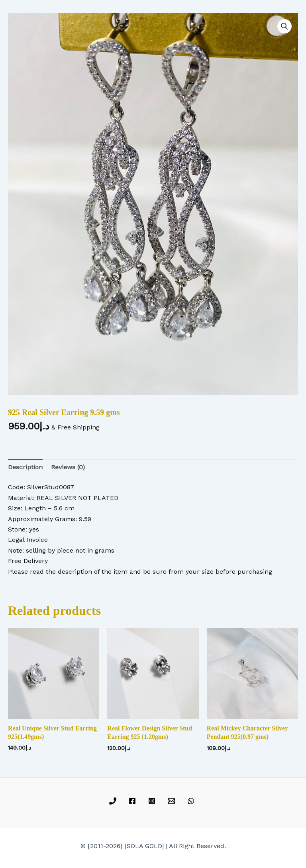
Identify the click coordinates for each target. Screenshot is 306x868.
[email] (172, 801)
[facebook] (134, 801)
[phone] (114, 801)
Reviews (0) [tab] (68, 467)
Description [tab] (25, 467)
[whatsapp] (192, 801)
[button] (284, 26)
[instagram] (153, 801)
